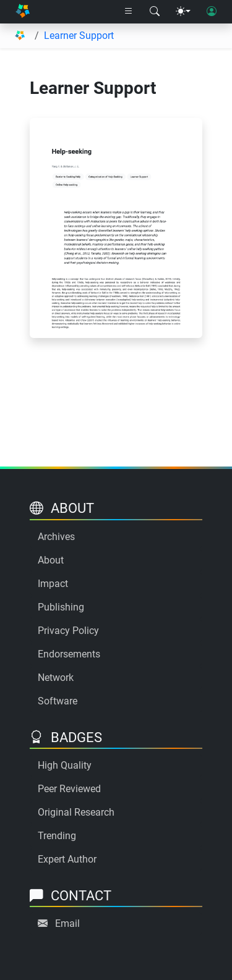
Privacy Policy (68, 631)
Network (56, 678)
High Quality (65, 765)
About (51, 560)
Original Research (76, 812)
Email (67, 923)
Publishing (61, 607)
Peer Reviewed (69, 789)
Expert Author (67, 859)
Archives (56, 537)
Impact (53, 584)
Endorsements (69, 654)
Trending (57, 836)
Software (58, 701)
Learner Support (79, 36)
